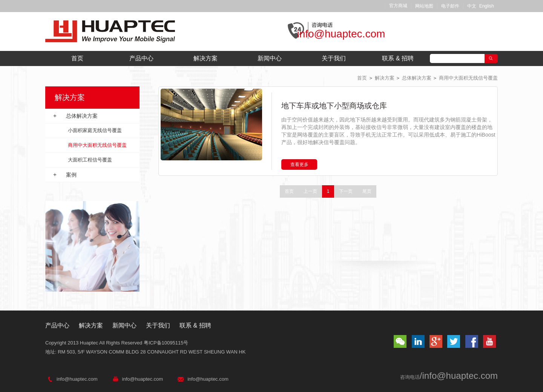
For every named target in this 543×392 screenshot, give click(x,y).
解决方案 (206, 58)
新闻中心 (270, 58)
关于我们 (334, 58)
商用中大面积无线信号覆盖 (468, 78)
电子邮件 (450, 6)
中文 (472, 6)
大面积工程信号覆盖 (90, 160)
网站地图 (424, 6)
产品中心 (141, 58)
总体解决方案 (417, 78)
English (487, 6)
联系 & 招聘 (398, 58)
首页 (77, 58)
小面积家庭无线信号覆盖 (95, 130)
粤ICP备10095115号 (166, 343)
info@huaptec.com (341, 34)
